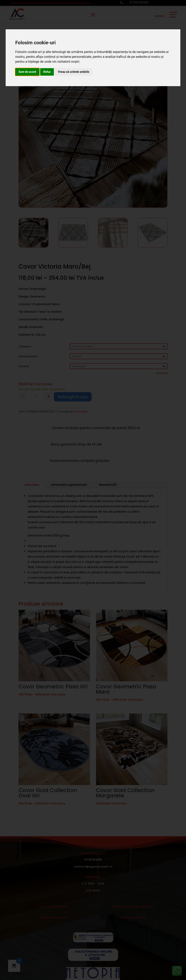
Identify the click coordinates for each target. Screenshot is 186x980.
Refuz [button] (47, 72)
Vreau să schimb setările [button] (74, 72)
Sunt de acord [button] (27, 72)
